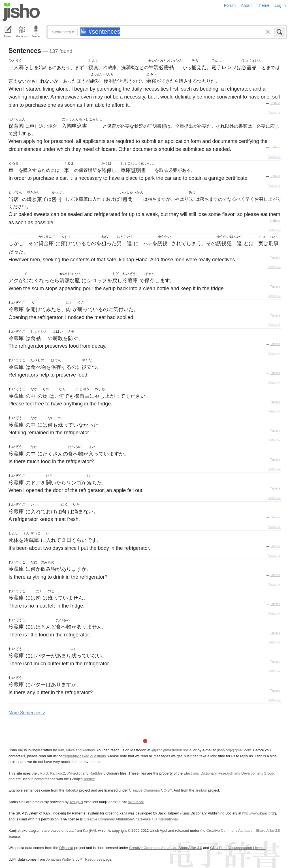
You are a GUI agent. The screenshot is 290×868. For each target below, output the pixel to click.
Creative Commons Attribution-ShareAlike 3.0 (166, 848)
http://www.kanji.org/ (259, 813)
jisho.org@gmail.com (234, 750)
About (246, 5)
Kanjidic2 (57, 773)
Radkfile (96, 773)
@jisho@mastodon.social (172, 750)
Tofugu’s (76, 802)
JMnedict (74, 773)
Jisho (21, 12)
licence (89, 779)
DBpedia (66, 848)
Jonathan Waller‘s (60, 859)
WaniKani (136, 802)
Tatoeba (275, 258)
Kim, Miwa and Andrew (76, 750)
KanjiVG (89, 830)
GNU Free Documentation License (238, 848)
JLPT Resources (89, 859)
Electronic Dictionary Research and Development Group (229, 773)
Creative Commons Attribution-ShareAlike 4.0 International (131, 819)
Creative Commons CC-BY (150, 790)
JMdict (43, 773)
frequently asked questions (84, 756)
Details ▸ (274, 113)
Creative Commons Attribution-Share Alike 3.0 (243, 830)
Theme (263, 5)
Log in (280, 5)
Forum (230, 5)
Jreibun (275, 103)
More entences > (27, 713)
